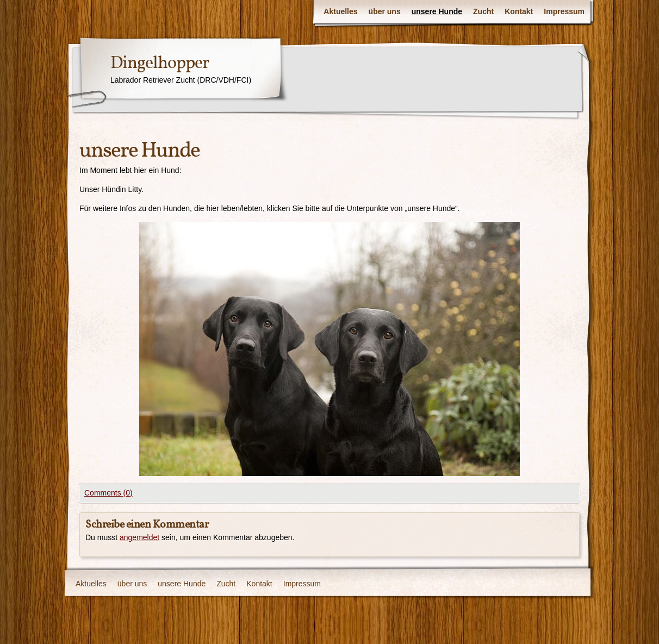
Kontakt (519, 11)
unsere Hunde (437, 11)
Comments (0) (108, 493)
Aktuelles (340, 11)
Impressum (564, 11)
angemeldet (139, 537)
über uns (385, 11)
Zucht (483, 11)
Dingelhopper (160, 64)
